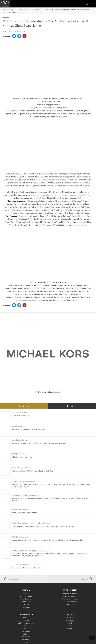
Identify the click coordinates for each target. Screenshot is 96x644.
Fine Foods (26, 631)
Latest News (37, 10)
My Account (70, 617)
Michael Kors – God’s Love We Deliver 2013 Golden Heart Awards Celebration (40, 443)
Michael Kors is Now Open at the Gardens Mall (29, 429)
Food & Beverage (70, 602)
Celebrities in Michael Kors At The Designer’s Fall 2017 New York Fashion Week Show (43, 526)
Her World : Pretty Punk (21, 415)
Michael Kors (23, 10)
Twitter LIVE (59, 195)
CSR (26, 626)
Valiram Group (8, 10)
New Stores (26, 639)
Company (26, 590)
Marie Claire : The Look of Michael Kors (27, 568)
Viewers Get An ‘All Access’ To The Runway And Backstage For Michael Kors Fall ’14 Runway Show (48, 540)
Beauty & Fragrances (70, 596)
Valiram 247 (26, 602)
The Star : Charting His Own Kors (24, 512)
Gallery (26, 634)
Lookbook (26, 637)
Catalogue (70, 620)
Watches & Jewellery (70, 599)
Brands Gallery (70, 590)
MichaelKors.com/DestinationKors (29, 300)
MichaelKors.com (35, 195)
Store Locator (26, 599)
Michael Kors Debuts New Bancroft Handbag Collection (33, 471)
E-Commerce (70, 626)
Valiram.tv (70, 628)
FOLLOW (26, 406)
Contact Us (26, 607)
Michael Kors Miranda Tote (22, 457)
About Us (26, 593)
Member (70, 614)
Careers (26, 604)
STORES (74, 406)
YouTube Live (47, 195)
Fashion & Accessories (70, 593)
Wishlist (70, 623)
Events (26, 628)
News (26, 642)
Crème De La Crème (26, 623)
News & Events (26, 596)
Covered (26, 620)
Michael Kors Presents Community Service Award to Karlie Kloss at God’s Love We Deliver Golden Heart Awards (51, 499)
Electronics (70, 604)
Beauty (26, 617)
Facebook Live (85, 195)
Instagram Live (70, 195)
